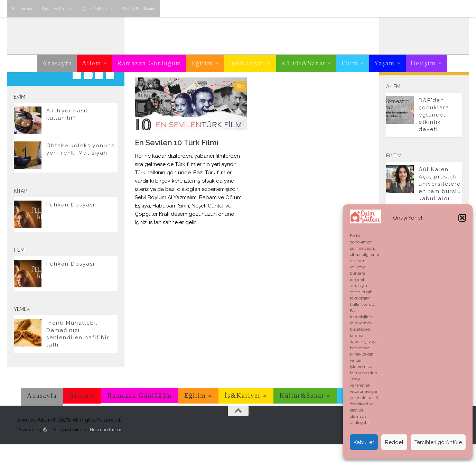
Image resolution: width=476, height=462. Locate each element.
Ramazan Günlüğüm (149, 63)
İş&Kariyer (247, 63)
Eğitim (202, 63)
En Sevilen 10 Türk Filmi (177, 160)
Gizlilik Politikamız (139, 9)
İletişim (423, 63)
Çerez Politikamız (97, 9)
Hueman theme (106, 447)
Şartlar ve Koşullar (58, 9)
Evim (349, 63)
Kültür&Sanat (303, 63)
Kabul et (364, 442)
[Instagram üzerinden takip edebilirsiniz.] (77, 93)
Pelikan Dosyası (71, 222)
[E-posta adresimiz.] (110, 93)
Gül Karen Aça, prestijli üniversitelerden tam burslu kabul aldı (440, 202)
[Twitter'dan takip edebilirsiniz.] (99, 93)
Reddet (394, 442)
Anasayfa (57, 63)
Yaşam (384, 63)
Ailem (91, 63)
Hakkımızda (22, 9)
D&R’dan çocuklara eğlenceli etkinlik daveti (434, 132)
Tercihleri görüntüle (438, 442)
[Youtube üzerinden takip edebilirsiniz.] (88, 93)
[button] (462, 218)
